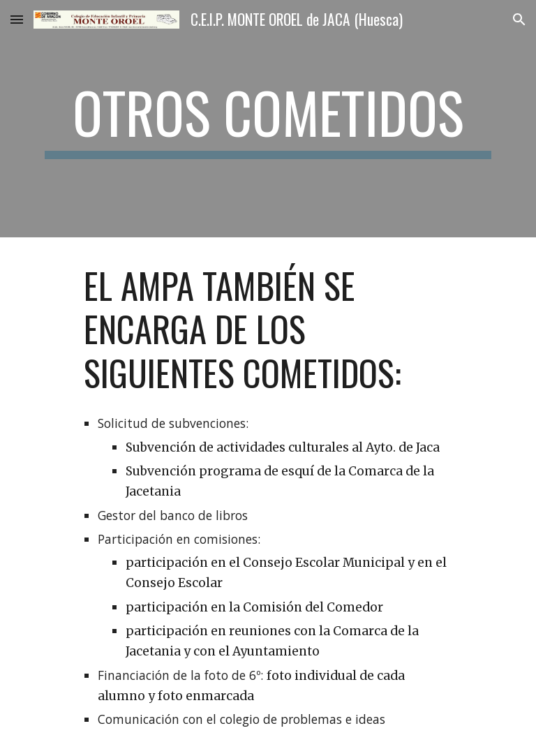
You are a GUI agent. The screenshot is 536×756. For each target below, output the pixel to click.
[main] (268, 119)
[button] (17, 19)
